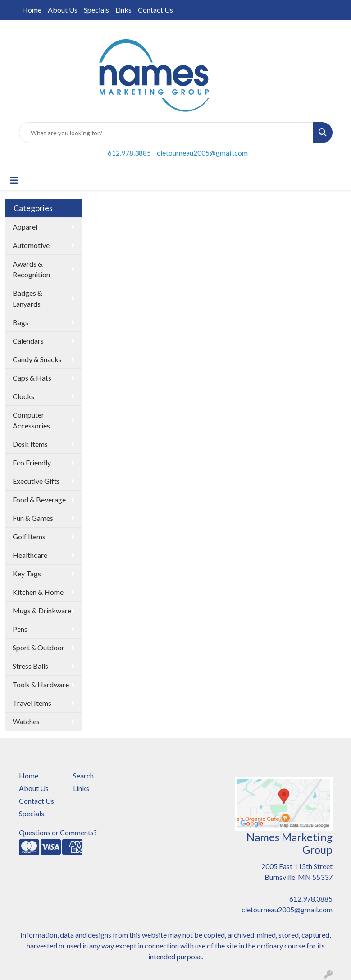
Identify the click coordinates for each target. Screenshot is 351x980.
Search (83, 775)
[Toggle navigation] (14, 180)
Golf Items (29, 536)
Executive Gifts (36, 481)
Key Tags (27, 573)
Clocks (23, 396)
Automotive (31, 245)
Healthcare (30, 555)
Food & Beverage (39, 499)
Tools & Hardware (41, 684)
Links (123, 10)
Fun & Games (33, 518)
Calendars (28, 341)
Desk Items (30, 444)
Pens (20, 629)
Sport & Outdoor (39, 647)
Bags (21, 322)
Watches (26, 721)
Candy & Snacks (37, 359)
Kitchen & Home (38, 592)
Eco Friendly (32, 462)
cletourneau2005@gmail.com (202, 153)
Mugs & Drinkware (42, 610)
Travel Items (32, 703)
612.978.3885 (129, 153)
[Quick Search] (166, 133)
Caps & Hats (32, 378)
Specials (96, 10)
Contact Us (155, 10)
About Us (63, 10)
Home (32, 10)
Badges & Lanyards (27, 298)
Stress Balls (30, 666)
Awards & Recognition (31, 269)
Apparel (25, 227)
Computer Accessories (31, 420)
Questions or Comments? (58, 832)
